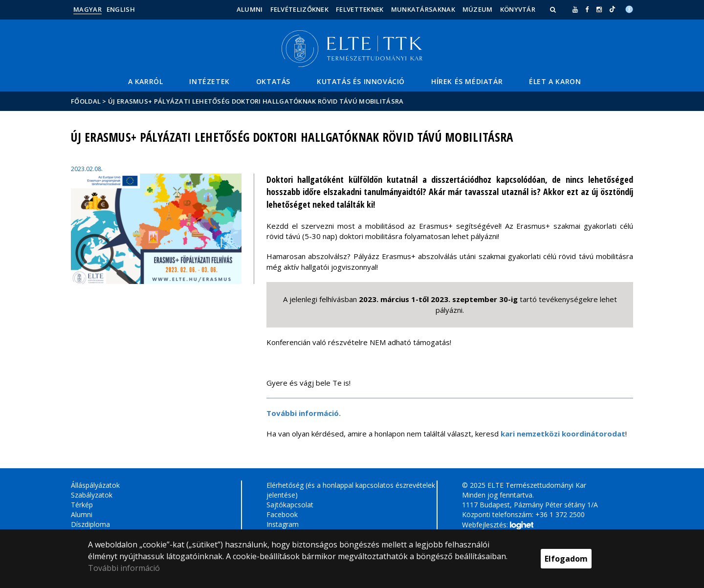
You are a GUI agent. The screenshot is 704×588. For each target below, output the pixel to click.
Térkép (82, 505)
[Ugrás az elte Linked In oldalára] (612, 9)
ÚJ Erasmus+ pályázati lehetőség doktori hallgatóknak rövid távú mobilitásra (256, 101)
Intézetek (209, 81)
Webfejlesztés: (498, 525)
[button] (554, 9)
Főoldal (87, 101)
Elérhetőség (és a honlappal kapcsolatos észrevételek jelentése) (351, 490)
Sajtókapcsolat (290, 505)
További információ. (304, 413)
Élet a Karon (555, 81)
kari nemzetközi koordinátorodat (563, 434)
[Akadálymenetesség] (629, 8)
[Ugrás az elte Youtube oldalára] (575, 9)
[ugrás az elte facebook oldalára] (587, 9)
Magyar (88, 9)
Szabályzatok (92, 495)
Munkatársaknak (423, 9)
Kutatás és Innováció (361, 81)
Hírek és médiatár (467, 81)
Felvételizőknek (300, 9)
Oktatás (273, 81)
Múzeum (478, 9)
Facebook (282, 514)
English (121, 9)
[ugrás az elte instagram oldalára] (599, 9)
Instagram (283, 524)
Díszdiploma (90, 524)
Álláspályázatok (95, 485)
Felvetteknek (360, 9)
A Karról (146, 81)
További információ (124, 568)
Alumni (250, 9)
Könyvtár (518, 9)
